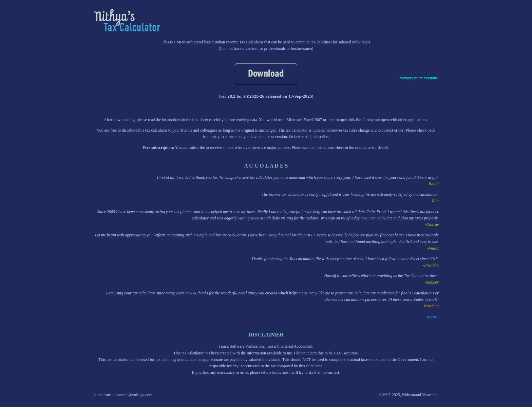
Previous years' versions (418, 78)
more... (433, 316)
